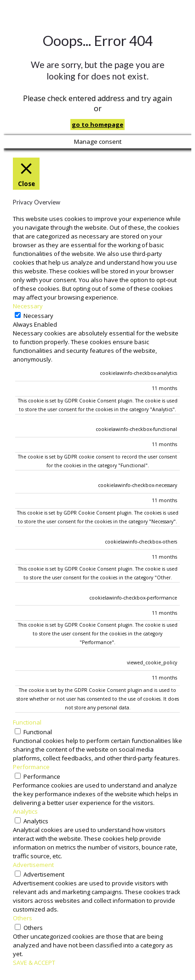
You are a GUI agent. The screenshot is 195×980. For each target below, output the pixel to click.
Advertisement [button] (33, 865)
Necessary (38, 316)
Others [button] (23, 918)
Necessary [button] (28, 306)
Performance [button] (31, 767)
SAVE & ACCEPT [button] (34, 963)
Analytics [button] (25, 811)
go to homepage (97, 125)
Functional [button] (27, 722)
